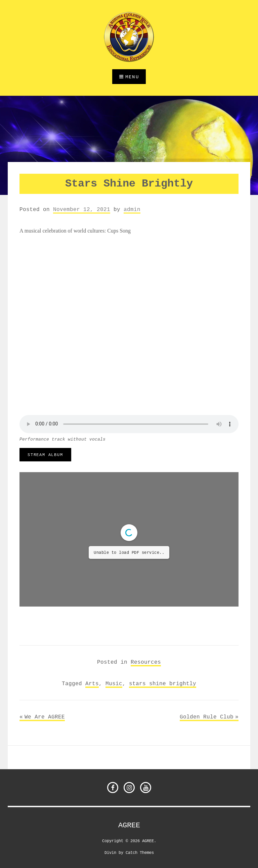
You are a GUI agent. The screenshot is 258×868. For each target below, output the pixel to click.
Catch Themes (140, 852)
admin (132, 209)
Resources (146, 662)
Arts (92, 684)
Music (114, 684)
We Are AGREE (45, 717)
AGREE (129, 825)
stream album (45, 454)
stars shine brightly (163, 684)
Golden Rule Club (207, 717)
